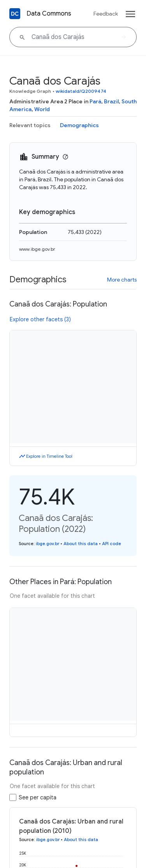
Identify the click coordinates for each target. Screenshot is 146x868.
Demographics (79, 125)
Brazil (111, 101)
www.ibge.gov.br (37, 249)
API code (112, 544)
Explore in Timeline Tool (49, 456)
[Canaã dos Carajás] (73, 37)
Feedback (106, 14)
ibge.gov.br (47, 544)
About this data (81, 544)
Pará (95, 101)
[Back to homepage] (15, 14)
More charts (122, 280)
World (42, 109)
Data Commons (49, 14)
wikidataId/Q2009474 (81, 91)
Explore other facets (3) (40, 319)
